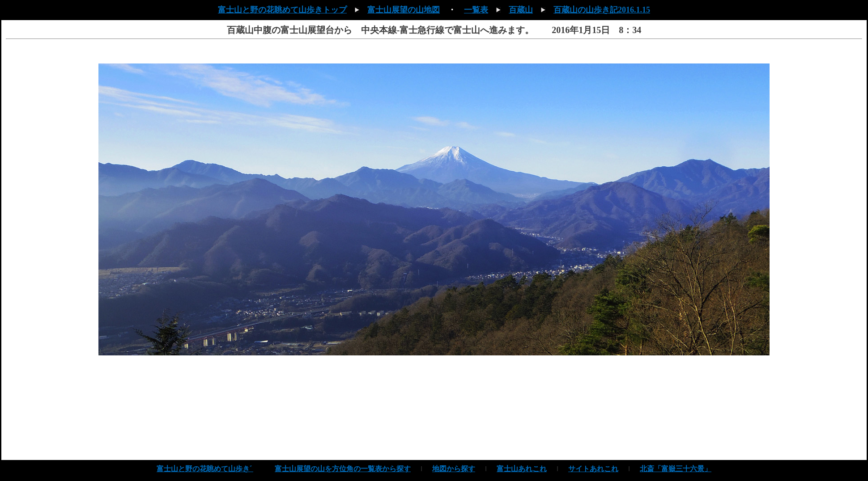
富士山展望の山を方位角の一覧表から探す (343, 469)
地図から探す (454, 469)
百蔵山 (521, 10)
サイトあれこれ (593, 469)
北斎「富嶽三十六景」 (676, 469)
